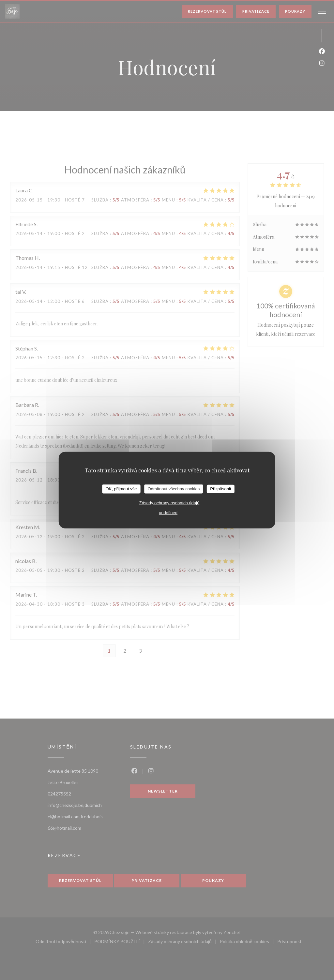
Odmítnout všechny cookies (174, 489)
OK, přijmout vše (121, 489)
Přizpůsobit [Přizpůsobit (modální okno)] (220, 489)
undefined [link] (168, 512)
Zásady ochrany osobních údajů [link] (169, 503)
